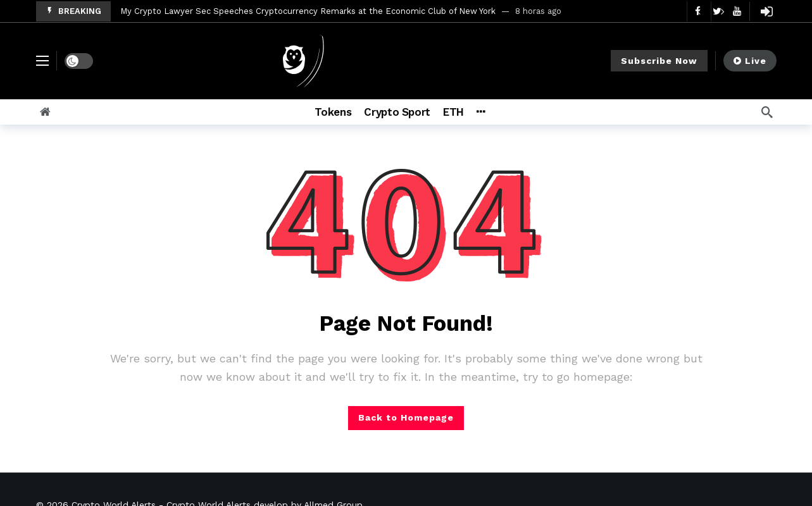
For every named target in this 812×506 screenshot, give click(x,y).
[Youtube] (737, 11)
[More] (481, 112)
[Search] (767, 112)
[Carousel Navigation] (711, 11)
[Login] (767, 11)
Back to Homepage (406, 417)
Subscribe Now (659, 61)
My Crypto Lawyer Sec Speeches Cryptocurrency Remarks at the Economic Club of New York (308, 11)
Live (750, 61)
